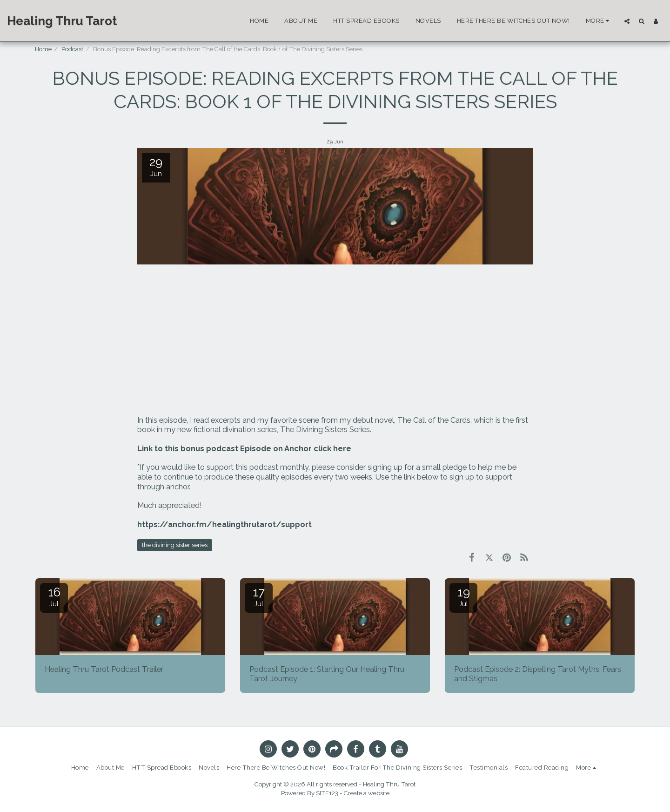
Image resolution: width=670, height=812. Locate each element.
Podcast (72, 49)
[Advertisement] (335, 341)
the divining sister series (175, 545)
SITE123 (327, 793)
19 (463, 597)
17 (259, 597)
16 (54, 597)
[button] (627, 21)
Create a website (367, 793)
